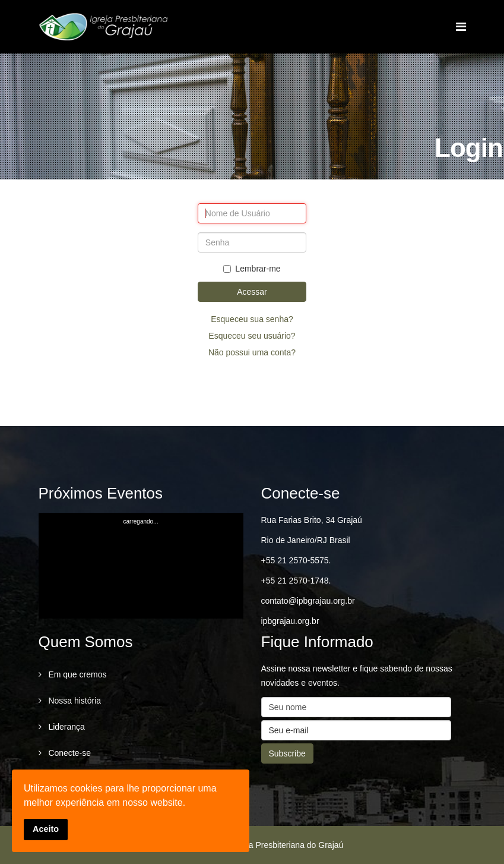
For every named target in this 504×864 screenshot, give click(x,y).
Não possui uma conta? (252, 352)
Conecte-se (69, 753)
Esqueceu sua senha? (252, 319)
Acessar (252, 292)
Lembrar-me (252, 269)
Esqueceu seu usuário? (252, 336)
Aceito (46, 829)
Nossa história (74, 701)
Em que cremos (77, 674)
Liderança (66, 727)
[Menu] (461, 27)
